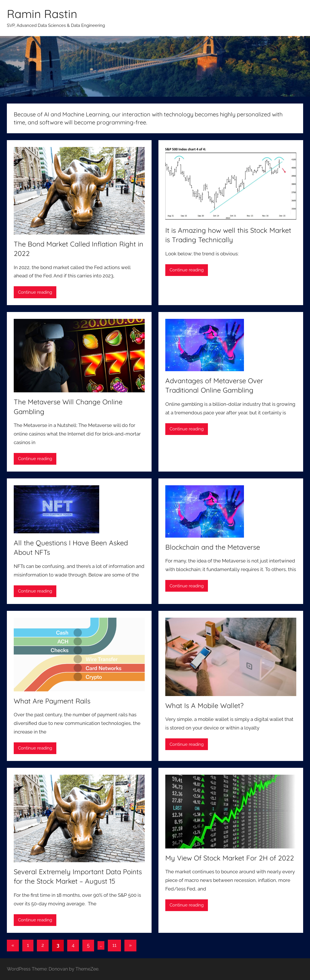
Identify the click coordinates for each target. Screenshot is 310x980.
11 (114, 945)
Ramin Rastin (42, 14)
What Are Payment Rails (52, 701)
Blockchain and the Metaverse (213, 547)
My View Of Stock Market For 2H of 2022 (230, 858)
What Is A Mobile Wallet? (204, 705)
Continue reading (35, 292)
